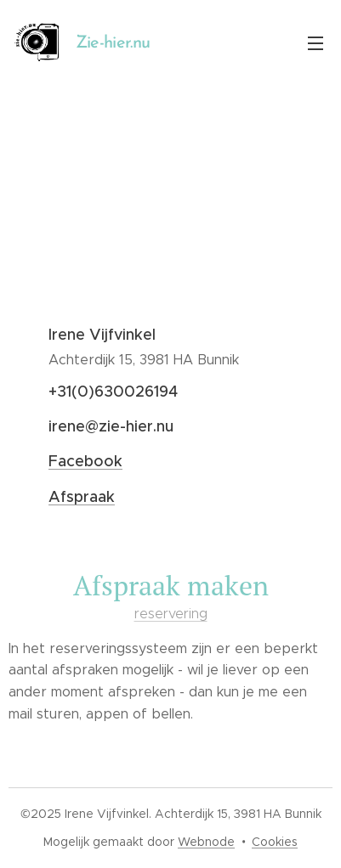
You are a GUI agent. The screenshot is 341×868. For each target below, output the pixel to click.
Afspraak (82, 497)
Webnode (206, 842)
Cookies (275, 842)
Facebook (85, 461)
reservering (171, 613)
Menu (315, 43)
